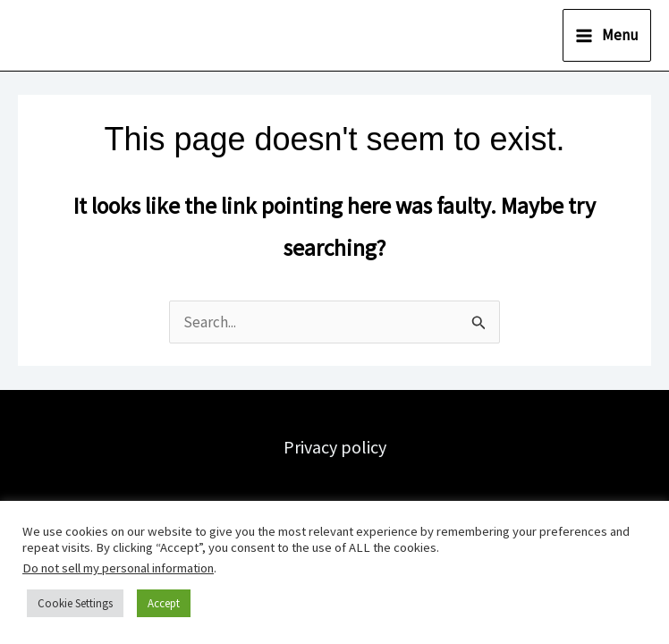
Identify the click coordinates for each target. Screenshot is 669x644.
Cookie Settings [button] (75, 603)
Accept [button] (164, 603)
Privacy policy (335, 447)
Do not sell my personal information (118, 568)
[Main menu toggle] (607, 35)
